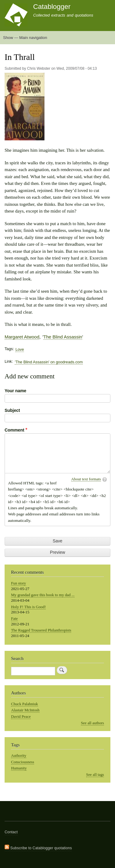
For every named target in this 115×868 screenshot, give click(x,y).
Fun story (19, 583)
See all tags (95, 775)
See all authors (92, 723)
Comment (14, 430)
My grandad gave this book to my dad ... (43, 595)
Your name (15, 391)
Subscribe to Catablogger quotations (38, 847)
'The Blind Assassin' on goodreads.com (49, 362)
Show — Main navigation (25, 38)
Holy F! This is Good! (28, 607)
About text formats (86, 479)
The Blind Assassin (63, 337)
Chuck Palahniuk (25, 704)
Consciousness (23, 762)
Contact (11, 832)
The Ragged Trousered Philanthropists (41, 630)
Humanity (19, 768)
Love (20, 349)
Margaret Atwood (22, 337)
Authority (19, 756)
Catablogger (52, 7)
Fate (14, 619)
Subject (12, 410)
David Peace (21, 717)
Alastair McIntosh (25, 710)
